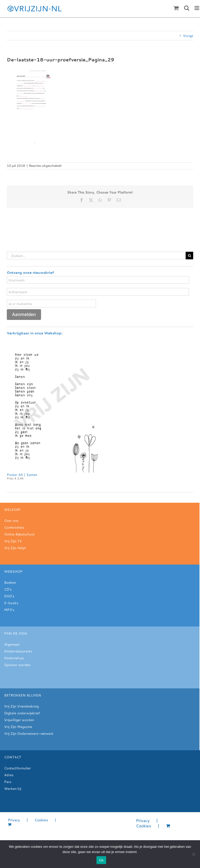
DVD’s (9, 595)
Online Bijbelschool (19, 533)
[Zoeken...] (96, 256)
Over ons (11, 520)
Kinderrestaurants (18, 650)
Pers (8, 781)
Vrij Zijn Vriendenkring (21, 705)
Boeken (10, 582)
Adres (9, 774)
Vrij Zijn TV (13, 540)
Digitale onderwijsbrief (22, 712)
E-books (11, 602)
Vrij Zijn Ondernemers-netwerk (29, 733)
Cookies (41, 819)
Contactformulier (18, 767)
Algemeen (12, 644)
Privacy (14, 819)
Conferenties (14, 527)
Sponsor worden (17, 664)
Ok (101, 860)
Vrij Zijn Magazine (18, 726)
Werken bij (13, 788)
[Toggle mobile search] (187, 8)
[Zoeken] (189, 256)
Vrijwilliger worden (19, 719)
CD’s (8, 588)
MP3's (9, 609)
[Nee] (193, 854)
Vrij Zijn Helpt (15, 547)
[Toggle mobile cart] (176, 8)
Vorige (188, 36)
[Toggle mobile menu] (197, 8)
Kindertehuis (14, 657)
